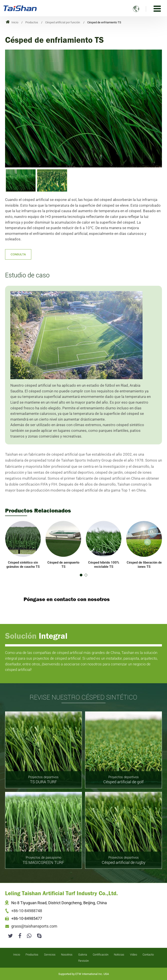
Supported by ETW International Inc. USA (84, 974)
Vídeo (134, 955)
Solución (36, 636)
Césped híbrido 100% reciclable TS (104, 565)
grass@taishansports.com (34, 926)
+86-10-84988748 (27, 911)
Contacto (148, 955)
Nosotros (67, 955)
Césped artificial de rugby (123, 860)
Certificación (101, 955)
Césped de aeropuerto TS (63, 565)
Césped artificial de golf (123, 779)
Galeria (83, 955)
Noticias (119, 955)
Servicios (50, 955)
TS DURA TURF (44, 779)
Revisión (83, 961)
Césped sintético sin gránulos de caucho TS (23, 565)
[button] (81, 575)
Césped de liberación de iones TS (144, 565)
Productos (32, 22)
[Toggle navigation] (157, 9)
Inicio (12, 22)
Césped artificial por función (63, 22)
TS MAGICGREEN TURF (44, 860)
